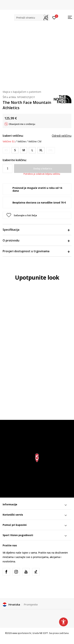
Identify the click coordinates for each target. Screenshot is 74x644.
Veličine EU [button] (9, 141)
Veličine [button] (22, 141)
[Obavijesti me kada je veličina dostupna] (6, 150)
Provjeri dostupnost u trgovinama (36, 251)
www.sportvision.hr (22, 633)
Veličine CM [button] (35, 141)
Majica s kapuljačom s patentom (22, 92)
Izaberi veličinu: (13, 136)
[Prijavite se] (54, 17)
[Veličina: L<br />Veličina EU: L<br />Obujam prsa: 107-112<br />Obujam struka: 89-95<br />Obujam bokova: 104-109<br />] (32, 150)
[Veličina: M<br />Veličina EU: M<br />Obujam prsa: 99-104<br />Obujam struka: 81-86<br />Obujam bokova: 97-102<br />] (24, 150)
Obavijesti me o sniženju (22, 124)
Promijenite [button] (31, 604)
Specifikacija (36, 230)
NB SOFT (44, 633)
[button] (32, 18)
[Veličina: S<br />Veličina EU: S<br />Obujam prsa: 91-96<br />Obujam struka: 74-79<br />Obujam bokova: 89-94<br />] (15, 150)
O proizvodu (36, 240)
